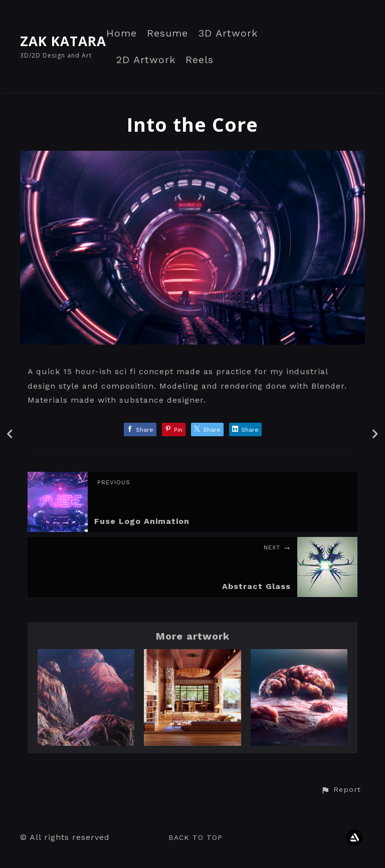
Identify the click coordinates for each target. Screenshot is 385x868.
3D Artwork (228, 33)
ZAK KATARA (63, 41)
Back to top (196, 837)
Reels (200, 60)
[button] (341, 790)
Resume (167, 33)
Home (122, 33)
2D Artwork (146, 60)
